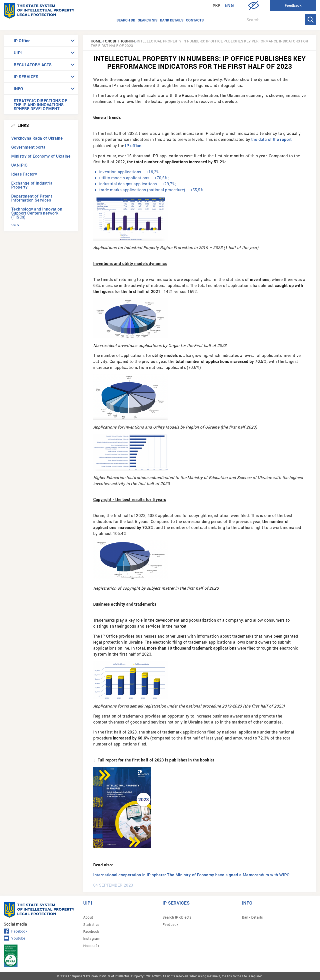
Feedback (170, 924)
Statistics (91, 924)
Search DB (126, 20)
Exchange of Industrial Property (32, 185)
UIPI (18, 53)
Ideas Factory (24, 174)
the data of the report (271, 139)
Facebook (15, 931)
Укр (217, 6)
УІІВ (15, 226)
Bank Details (252, 917)
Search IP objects (177, 917)
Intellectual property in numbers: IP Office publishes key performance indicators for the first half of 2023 (199, 43)
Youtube (14, 938)
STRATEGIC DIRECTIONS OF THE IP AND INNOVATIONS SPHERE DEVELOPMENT (40, 105)
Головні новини (119, 41)
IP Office (22, 41)
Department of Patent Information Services (32, 198)
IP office (133, 146)
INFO (18, 89)
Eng (229, 5)
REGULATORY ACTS (33, 65)
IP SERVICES (26, 77)
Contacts (195, 20)
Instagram (92, 938)
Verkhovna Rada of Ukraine (37, 138)
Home (96, 41)
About (88, 917)
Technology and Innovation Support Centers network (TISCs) (37, 213)
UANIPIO (19, 165)
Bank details (172, 20)
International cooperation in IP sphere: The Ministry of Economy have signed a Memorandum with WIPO (191, 875)
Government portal (29, 147)
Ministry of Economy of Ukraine (41, 156)
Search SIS (148, 20)
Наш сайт (91, 946)
